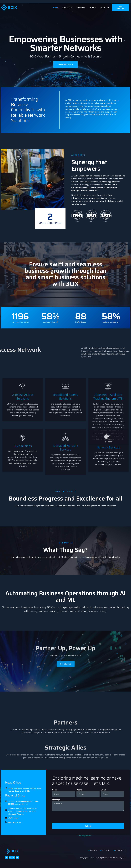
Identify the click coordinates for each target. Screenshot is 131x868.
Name (55, 790)
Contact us (104, 7)
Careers (92, 7)
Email (103, 790)
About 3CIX (67, 7)
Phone (79, 790)
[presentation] (71, 817)
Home (56, 7)
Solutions (81, 7)
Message (56, 800)
